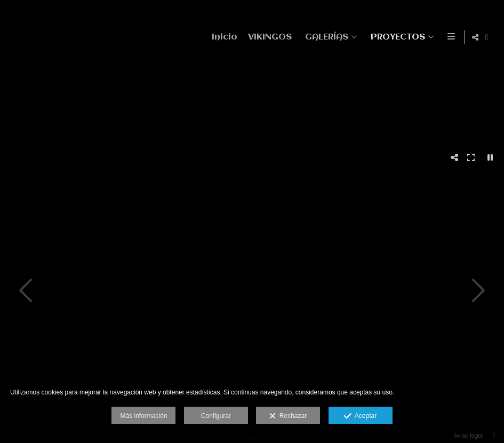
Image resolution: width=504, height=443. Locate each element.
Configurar (216, 416)
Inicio (223, 37)
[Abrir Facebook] (487, 37)
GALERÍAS (325, 37)
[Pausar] (490, 157)
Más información (143, 416)
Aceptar (360, 416)
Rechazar (288, 416)
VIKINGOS (268, 37)
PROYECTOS (396, 37)
